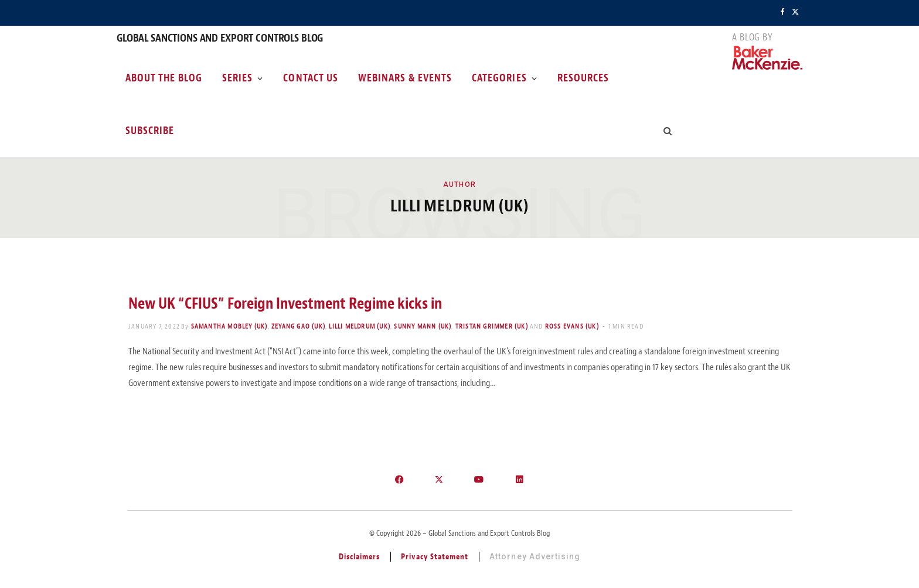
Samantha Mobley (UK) (229, 326)
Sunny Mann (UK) (423, 326)
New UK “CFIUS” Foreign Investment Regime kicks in (285, 303)
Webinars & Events (405, 78)
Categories (499, 78)
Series (237, 78)
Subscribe (150, 131)
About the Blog (164, 78)
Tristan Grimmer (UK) (492, 326)
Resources (583, 78)
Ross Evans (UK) (572, 326)
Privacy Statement (435, 557)
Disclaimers (360, 557)
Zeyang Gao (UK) (298, 326)
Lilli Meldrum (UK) (360, 326)
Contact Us (311, 78)
